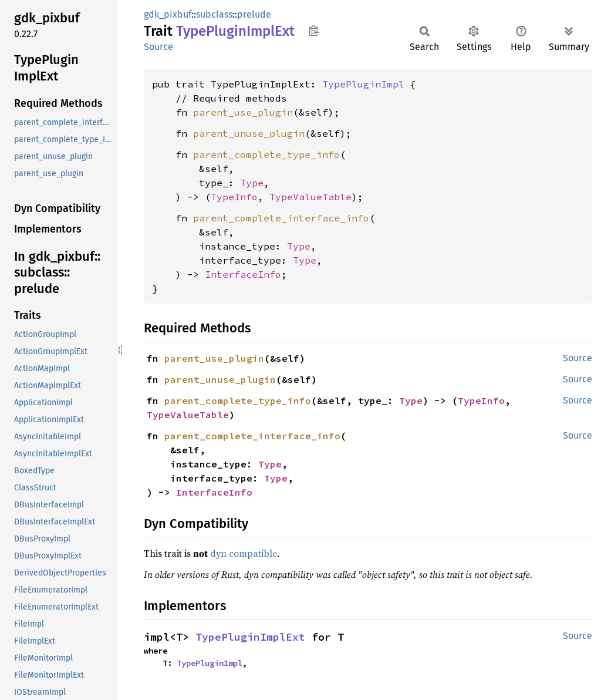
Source (158, 47)
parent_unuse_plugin (249, 133)
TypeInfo (234, 197)
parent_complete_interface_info (281, 218)
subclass (214, 14)
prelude (254, 14)
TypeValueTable (310, 197)
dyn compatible (244, 553)
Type (252, 183)
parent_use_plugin (243, 112)
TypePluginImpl (363, 84)
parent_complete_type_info (266, 154)
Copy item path (314, 31)
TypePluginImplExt (250, 637)
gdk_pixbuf (168, 14)
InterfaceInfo (243, 274)
